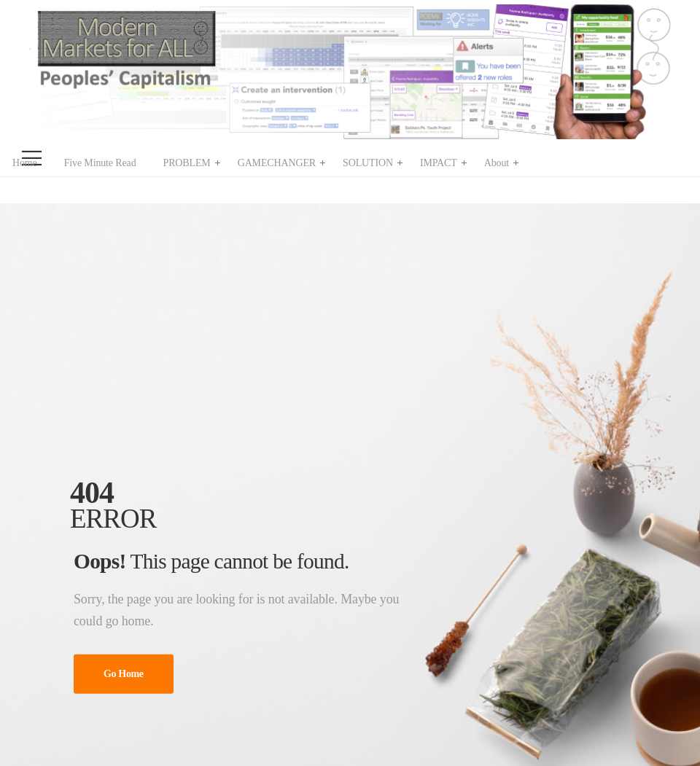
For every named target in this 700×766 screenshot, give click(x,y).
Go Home (124, 674)
